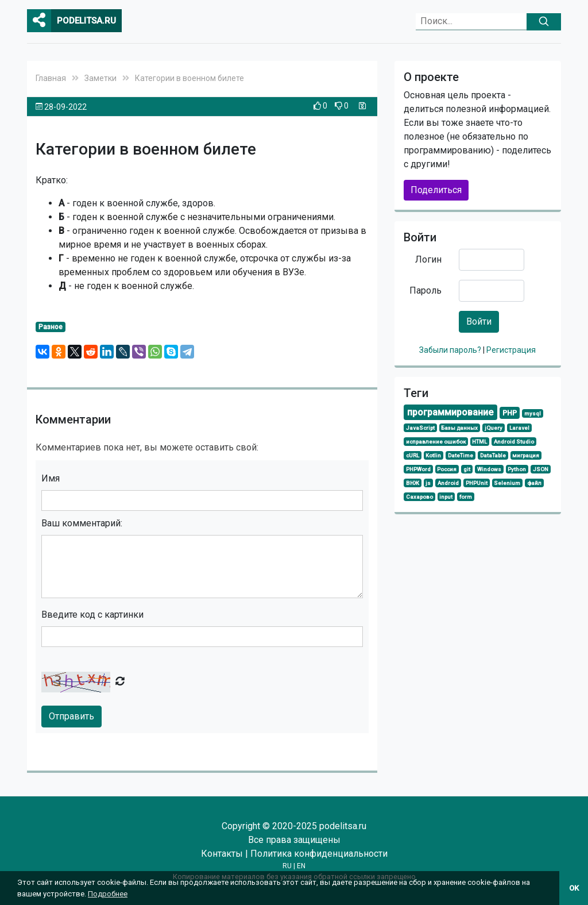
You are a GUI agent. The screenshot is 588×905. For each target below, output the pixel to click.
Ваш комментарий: (82, 523)
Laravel (519, 428)
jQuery (494, 428)
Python (517, 469)
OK (574, 888)
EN (301, 866)
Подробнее (108, 894)
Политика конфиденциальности (319, 854)
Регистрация (511, 350)
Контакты (222, 854)
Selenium (507, 483)
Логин (428, 259)
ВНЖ (413, 483)
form (466, 497)
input (446, 497)
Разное (51, 327)
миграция (526, 455)
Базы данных (459, 428)
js (428, 483)
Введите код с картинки (92, 615)
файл (534, 483)
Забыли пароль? (451, 350)
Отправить (71, 716)
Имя (51, 478)
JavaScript (420, 428)
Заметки (100, 78)
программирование (450, 412)
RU (287, 866)
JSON (541, 469)
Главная (51, 78)
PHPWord (418, 469)
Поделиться (436, 190)
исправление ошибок (436, 442)
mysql (533, 413)
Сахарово (419, 497)
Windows (489, 469)
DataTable (493, 455)
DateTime (461, 455)
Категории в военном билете (189, 78)
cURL (413, 455)
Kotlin (433, 455)
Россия (447, 469)
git (467, 469)
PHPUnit (477, 483)
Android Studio (514, 442)
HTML (479, 442)
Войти (479, 321)
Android (448, 483)
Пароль (425, 290)
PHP (510, 413)
